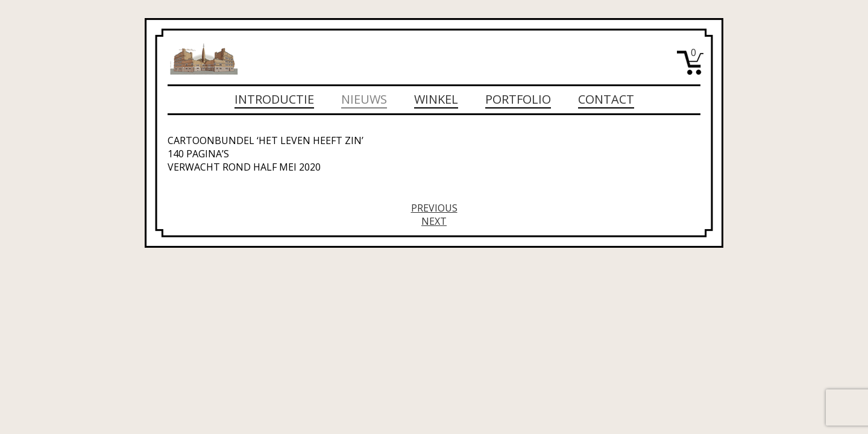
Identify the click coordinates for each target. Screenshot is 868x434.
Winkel (436, 99)
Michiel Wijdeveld (204, 59)
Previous (434, 208)
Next (434, 221)
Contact (606, 99)
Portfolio (518, 99)
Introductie (274, 99)
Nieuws (364, 99)
